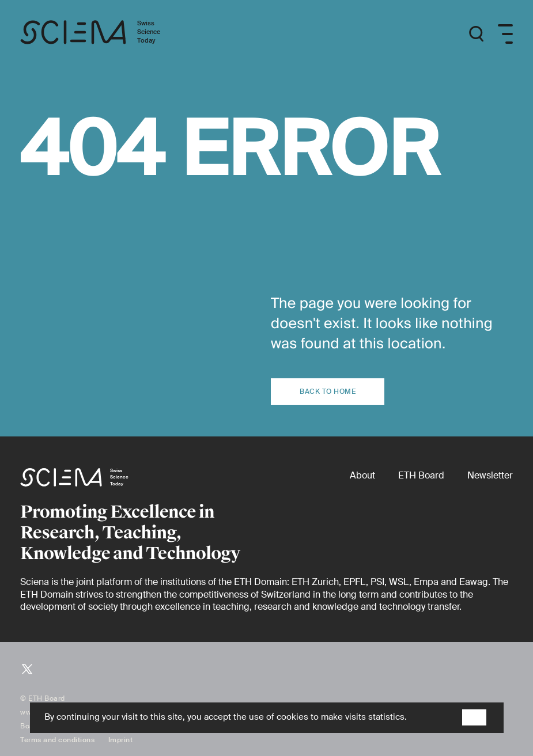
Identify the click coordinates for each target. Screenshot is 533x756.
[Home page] (102, 34)
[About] (362, 475)
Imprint (121, 740)
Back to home (328, 392)
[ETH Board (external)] (421, 475)
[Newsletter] (490, 475)
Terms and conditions (57, 740)
